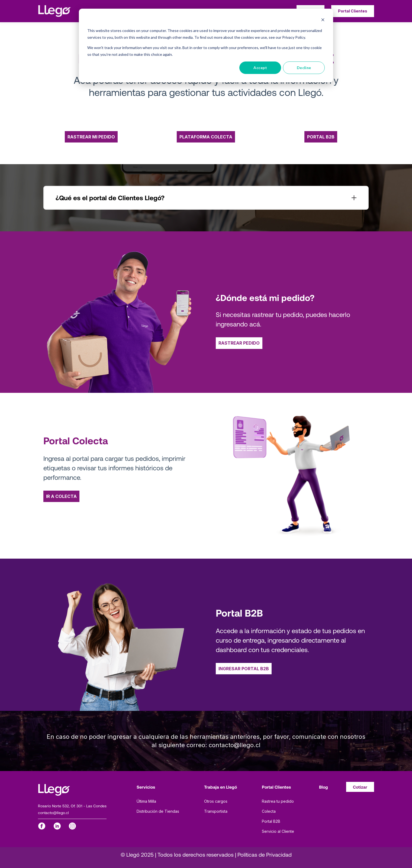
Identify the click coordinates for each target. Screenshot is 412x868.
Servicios (146, 787)
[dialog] (206, 46)
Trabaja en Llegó (221, 787)
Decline (304, 68)
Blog (324, 787)
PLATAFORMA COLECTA (206, 137)
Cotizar (360, 787)
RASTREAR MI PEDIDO (91, 137)
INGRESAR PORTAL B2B (244, 669)
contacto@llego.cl (53, 813)
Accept (260, 68)
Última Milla (146, 801)
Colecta (269, 811)
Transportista (216, 811)
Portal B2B (271, 821)
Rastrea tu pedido (278, 801)
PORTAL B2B (321, 137)
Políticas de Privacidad (265, 854)
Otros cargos (216, 801)
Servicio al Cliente (278, 831)
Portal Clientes (276, 787)
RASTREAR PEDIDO (239, 343)
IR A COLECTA (61, 496)
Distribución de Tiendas (158, 811)
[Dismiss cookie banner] (323, 20)
